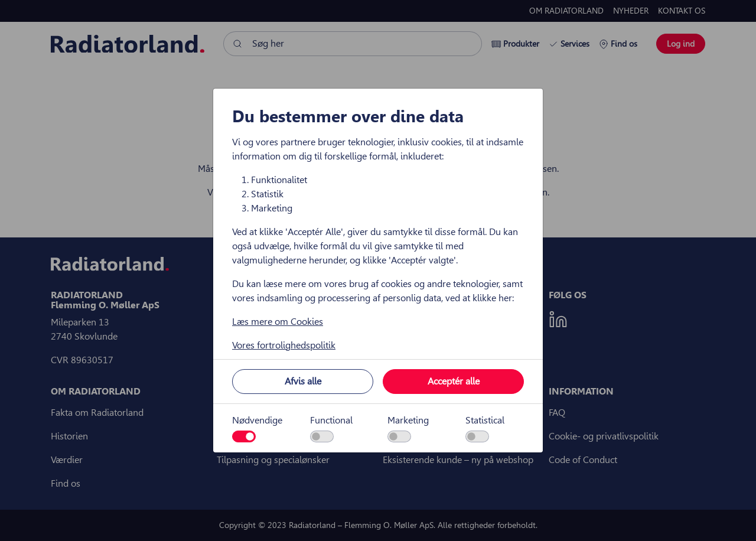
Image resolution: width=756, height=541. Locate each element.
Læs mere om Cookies (278, 322)
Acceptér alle (454, 381)
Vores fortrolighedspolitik (284, 345)
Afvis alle (303, 381)
